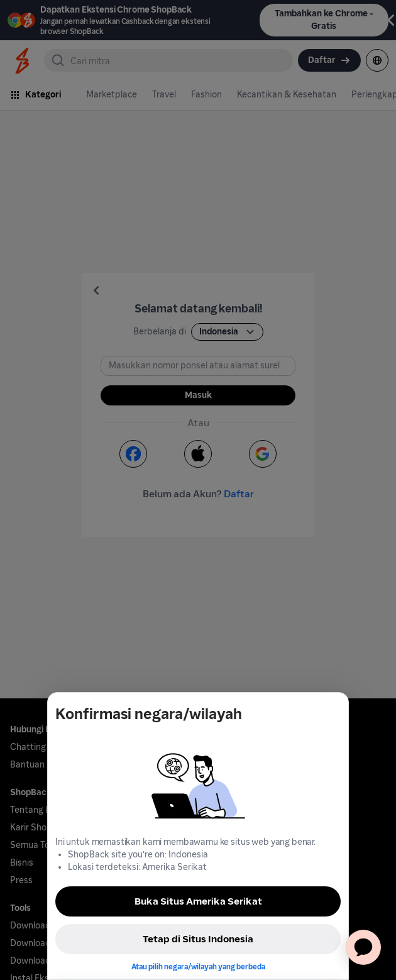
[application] (363, 947)
